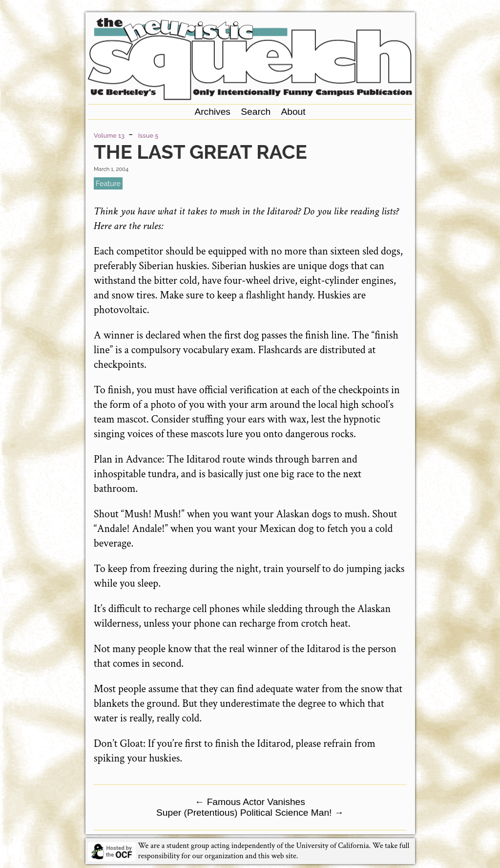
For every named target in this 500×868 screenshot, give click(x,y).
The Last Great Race (200, 152)
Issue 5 (148, 136)
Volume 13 (109, 136)
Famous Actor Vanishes (250, 802)
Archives (212, 112)
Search (256, 112)
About (293, 112)
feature (108, 183)
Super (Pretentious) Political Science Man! (250, 813)
